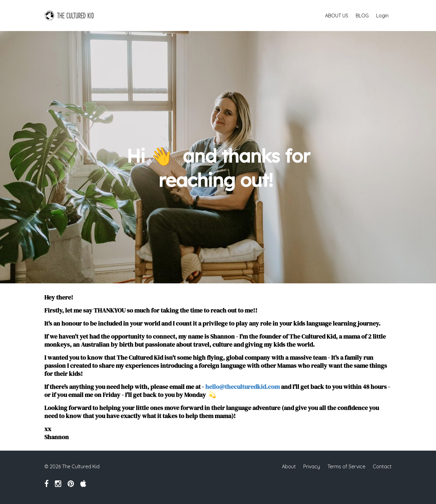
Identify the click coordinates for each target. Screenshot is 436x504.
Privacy (312, 466)
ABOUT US (337, 16)
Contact (382, 466)
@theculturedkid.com (249, 387)
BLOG (362, 16)
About (289, 466)
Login (382, 16)
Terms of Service (346, 466)
